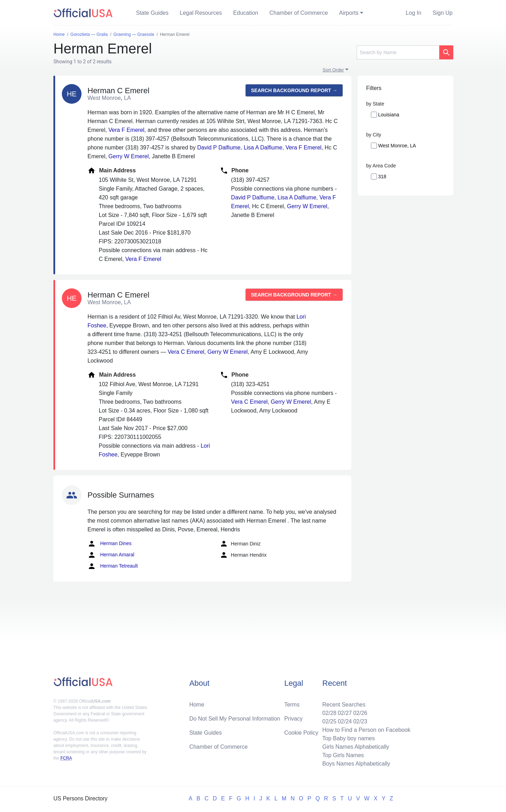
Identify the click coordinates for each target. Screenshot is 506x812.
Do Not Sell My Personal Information (235, 719)
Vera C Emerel (186, 352)
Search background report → (294, 90)
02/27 (345, 713)
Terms (292, 705)
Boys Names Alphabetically (356, 764)
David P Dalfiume (219, 148)
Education (246, 13)
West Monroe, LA (397, 146)
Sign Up (443, 13)
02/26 (360, 713)
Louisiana (389, 115)
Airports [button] (349, 13)
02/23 (360, 721)
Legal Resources (201, 13)
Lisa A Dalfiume (263, 148)
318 (382, 177)
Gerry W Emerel (129, 156)
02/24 (345, 721)
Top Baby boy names (348, 738)
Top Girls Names (343, 755)
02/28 (329, 713)
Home (197, 705)
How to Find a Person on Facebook (366, 730)
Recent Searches (344, 705)
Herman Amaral (111, 555)
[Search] (398, 52)
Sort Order (333, 70)
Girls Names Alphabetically (356, 747)
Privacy (293, 719)
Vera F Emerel (126, 130)
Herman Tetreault (113, 566)
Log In (414, 13)
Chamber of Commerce (299, 13)
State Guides (152, 13)
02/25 (329, 721)
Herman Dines (109, 544)
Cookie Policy (301, 733)
